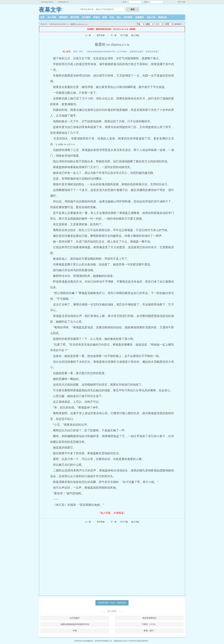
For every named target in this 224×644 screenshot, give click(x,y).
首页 (42, 17)
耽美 (105, 17)
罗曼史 (96, 17)
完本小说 (151, 17)
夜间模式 (178, 24)
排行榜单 (128, 17)
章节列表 (101, 35)
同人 (119, 17)
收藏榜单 (140, 17)
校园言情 (63, 17)
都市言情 (75, 17)
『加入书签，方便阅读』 (112, 513)
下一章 (114, 35)
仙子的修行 (122, 52)
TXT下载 (124, 35)
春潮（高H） (79, 52)
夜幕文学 (50, 10)
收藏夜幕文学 (63, 2)
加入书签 (135, 35)
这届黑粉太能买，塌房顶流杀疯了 (144, 52)
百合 (112, 17)
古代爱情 (86, 17)
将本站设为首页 (47, 2)
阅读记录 (162, 17)
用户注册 (181, 2)
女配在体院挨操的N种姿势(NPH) (101, 52)
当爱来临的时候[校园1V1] (59, 24)
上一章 (88, 35)
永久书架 (52, 17)
